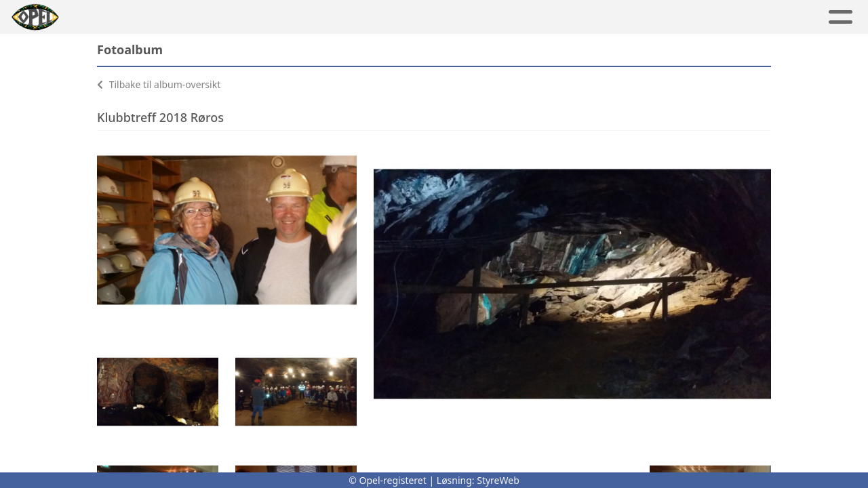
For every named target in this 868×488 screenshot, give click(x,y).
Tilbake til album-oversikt (159, 84)
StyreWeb (498, 480)
